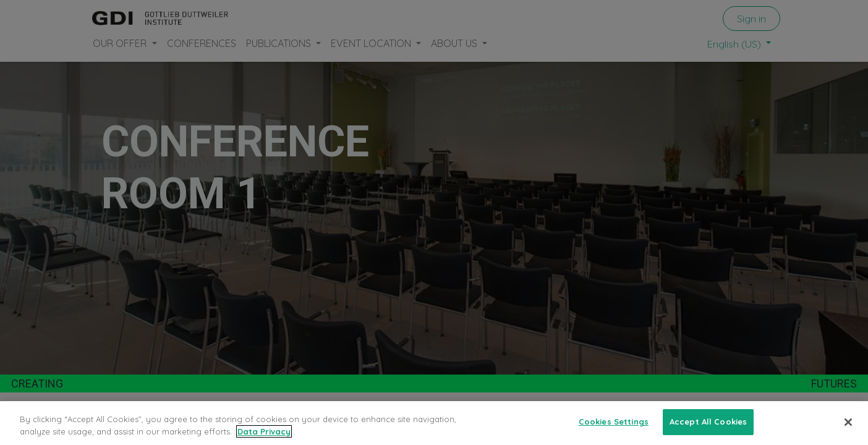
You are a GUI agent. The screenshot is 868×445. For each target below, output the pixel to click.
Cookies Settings (614, 422)
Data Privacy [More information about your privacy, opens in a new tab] (264, 431)
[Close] (848, 422)
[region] (434, 423)
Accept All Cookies (708, 422)
